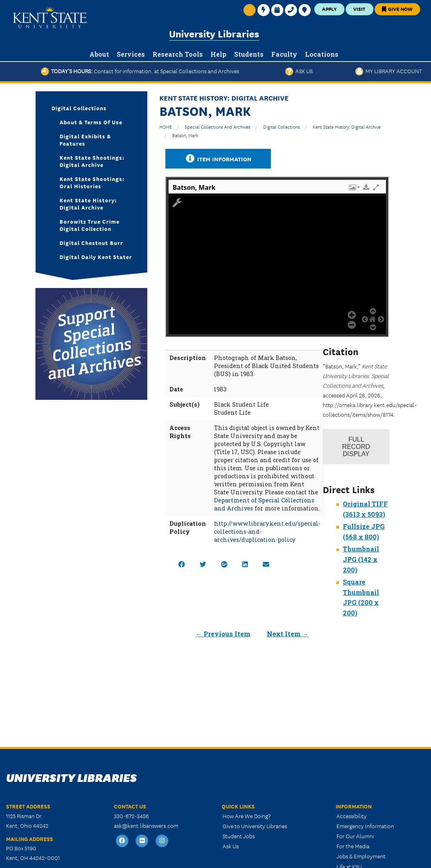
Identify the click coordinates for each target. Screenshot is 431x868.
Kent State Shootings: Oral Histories (92, 182)
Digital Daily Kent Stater (96, 257)
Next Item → (288, 634)
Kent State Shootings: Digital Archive (92, 161)
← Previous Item (223, 634)
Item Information (218, 159)
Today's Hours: (140, 71)
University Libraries (214, 33)
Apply (329, 9)
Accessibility (352, 816)
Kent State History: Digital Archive (347, 126)
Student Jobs (239, 836)
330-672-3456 (131, 816)
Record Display (356, 447)
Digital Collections (281, 126)
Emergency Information (365, 826)
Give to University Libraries (255, 826)
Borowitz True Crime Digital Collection (90, 225)
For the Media (353, 846)
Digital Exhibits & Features (85, 140)
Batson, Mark (185, 135)
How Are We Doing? (246, 816)
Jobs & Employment (361, 856)
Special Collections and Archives (218, 126)
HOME (166, 126)
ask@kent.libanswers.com (146, 825)
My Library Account (389, 71)
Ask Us (299, 71)
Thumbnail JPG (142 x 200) (361, 559)
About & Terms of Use (91, 122)
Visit (359, 9)
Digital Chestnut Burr (91, 243)
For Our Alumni (355, 836)
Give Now (397, 9)
